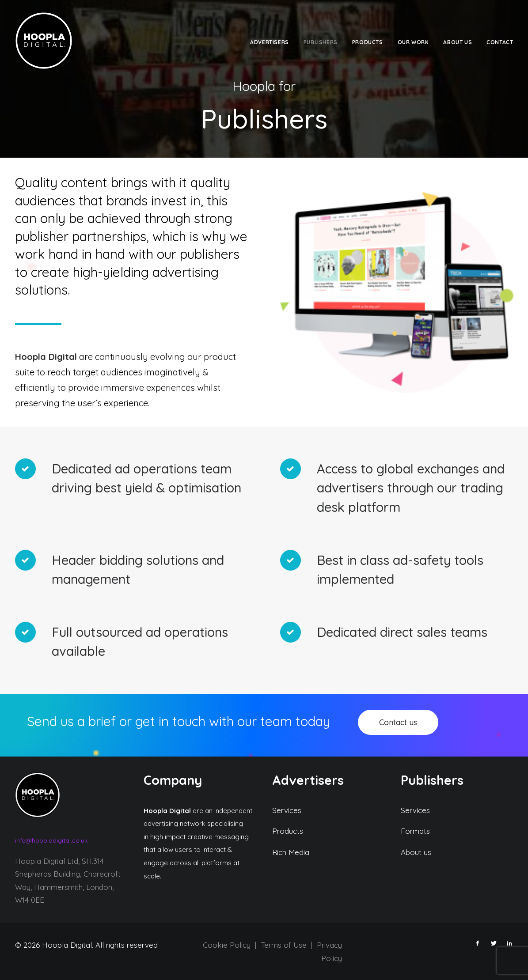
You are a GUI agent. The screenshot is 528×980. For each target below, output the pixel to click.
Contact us (398, 722)
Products (368, 42)
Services (287, 810)
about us (458, 42)
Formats (415, 831)
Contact (500, 42)
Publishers (321, 42)
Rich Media (291, 852)
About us (416, 852)
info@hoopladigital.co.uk (51, 840)
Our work (413, 42)
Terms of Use (284, 944)
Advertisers (270, 42)
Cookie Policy (227, 944)
